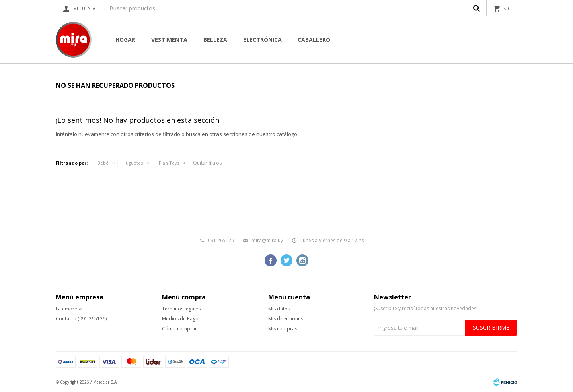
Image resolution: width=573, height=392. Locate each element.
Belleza (215, 40)
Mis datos (279, 309)
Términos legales (181, 309)
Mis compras (283, 329)
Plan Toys (169, 163)
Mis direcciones (286, 319)
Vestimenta (169, 40)
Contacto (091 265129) (81, 319)
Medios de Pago (180, 319)
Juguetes (134, 163)
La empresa (69, 309)
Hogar (125, 40)
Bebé (103, 163)
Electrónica (262, 40)
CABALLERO (314, 40)
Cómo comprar (179, 329)
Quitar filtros (207, 163)
